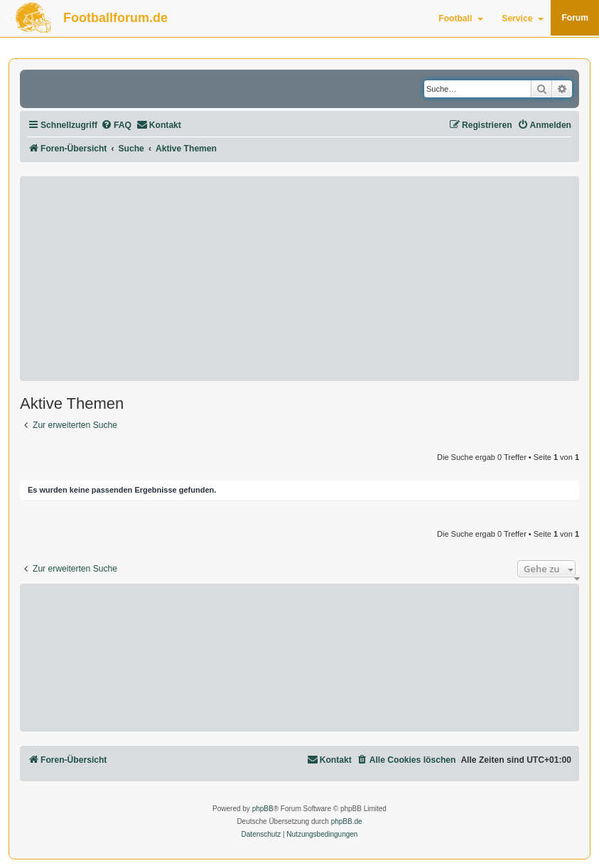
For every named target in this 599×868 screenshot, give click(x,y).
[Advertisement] (299, 279)
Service (523, 18)
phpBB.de (347, 821)
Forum (575, 18)
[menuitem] (116, 125)
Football (461, 18)
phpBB (263, 809)
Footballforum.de (115, 18)
